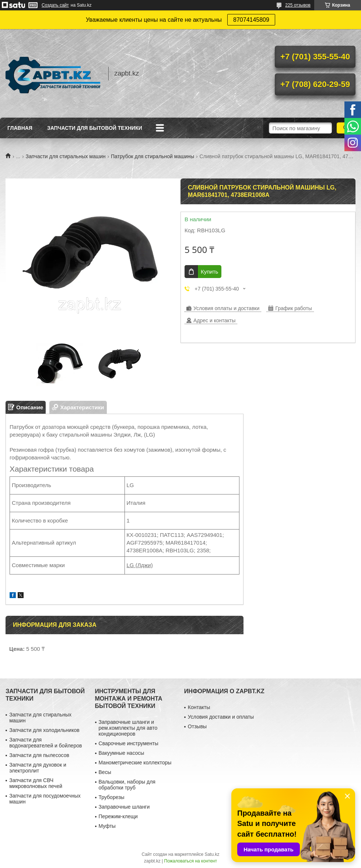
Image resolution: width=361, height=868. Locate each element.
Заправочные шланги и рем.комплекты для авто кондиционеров (128, 728)
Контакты (199, 707)
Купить (209, 272)
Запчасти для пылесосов (39, 755)
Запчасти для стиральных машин (66, 156)
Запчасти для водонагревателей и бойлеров (45, 743)
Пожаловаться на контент (191, 861)
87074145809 (251, 20)
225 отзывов (298, 5)
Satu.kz (212, 854)
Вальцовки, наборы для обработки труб (127, 785)
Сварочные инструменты (129, 743)
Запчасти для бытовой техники (95, 128)
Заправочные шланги (124, 807)
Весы (105, 772)
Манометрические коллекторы (135, 763)
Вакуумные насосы (122, 753)
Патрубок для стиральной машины (153, 156)
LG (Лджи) (140, 565)
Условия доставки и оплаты (221, 717)
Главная (20, 128)
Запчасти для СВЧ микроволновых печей (36, 783)
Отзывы (197, 726)
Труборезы (112, 797)
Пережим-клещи (118, 816)
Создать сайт (55, 5)
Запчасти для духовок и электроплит (38, 768)
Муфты (107, 826)
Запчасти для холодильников (44, 730)
